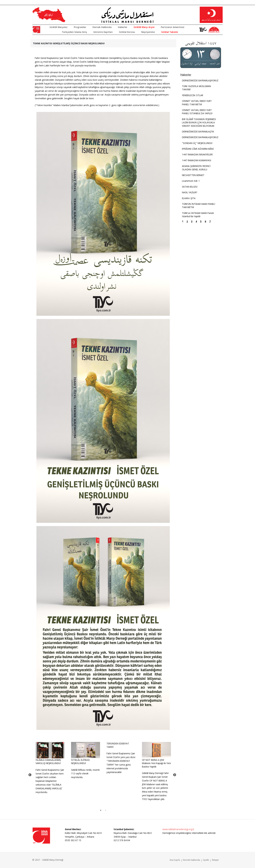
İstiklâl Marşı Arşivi (144, 27)
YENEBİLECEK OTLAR (193, 95)
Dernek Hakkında (102, 27)
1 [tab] (101, 810)
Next (175, 775)
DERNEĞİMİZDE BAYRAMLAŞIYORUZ (200, 80)
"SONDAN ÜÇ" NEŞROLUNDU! (197, 143)
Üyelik (206, 860)
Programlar (80, 27)
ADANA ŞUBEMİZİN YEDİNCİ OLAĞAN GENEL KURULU (196, 168)
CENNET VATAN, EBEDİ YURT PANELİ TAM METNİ (197, 103)
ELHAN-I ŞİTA (189, 198)
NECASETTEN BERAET (193, 175)
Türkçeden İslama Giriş (74, 32)
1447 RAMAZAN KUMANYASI (197, 160)
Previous (30, 775)
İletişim (215, 860)
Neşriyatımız (148, 32)
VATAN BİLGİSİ (190, 187)
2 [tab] (106, 810)
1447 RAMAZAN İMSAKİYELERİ (197, 154)
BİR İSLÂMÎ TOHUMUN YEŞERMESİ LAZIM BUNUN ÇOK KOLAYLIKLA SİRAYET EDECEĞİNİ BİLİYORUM (199, 122)
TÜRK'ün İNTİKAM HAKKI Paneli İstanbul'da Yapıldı (198, 215)
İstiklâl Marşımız (59, 27)
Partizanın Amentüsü (173, 27)
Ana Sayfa (175, 860)
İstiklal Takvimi (170, 32)
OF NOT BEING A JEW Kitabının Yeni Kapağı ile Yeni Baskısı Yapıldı (156, 763)
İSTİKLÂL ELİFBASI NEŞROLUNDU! (80, 762)
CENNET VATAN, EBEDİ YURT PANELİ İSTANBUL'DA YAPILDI (197, 112)
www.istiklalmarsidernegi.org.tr (178, 829)
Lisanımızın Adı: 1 (191, 181)
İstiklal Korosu (127, 32)
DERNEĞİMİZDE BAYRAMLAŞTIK (198, 132)
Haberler (123, 27)
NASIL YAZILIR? (190, 192)
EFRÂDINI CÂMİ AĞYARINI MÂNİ (198, 149)
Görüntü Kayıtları (103, 32)
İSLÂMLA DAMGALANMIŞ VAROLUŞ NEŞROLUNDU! (48, 762)
